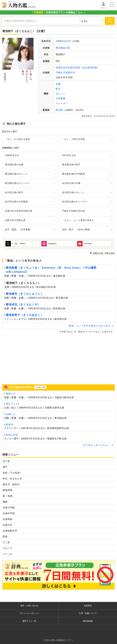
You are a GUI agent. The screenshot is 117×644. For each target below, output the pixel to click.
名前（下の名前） (12, 473)
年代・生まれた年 (12, 479)
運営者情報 (88, 621)
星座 (5, 537)
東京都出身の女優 (14, 165)
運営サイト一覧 (29, 621)
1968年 (60, 41)
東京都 (59, 48)
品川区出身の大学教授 (16, 202)
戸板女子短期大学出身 (73, 211)
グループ (7, 548)
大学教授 (60, 98)
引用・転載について (88, 613)
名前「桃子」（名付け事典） (77, 229)
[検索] (110, 21)
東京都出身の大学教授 (73, 174)
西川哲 (59, 110)
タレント (60, 94)
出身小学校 (9, 508)
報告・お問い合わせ (29, 606)
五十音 (6, 461)
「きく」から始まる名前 (17, 139)
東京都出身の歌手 (71, 165)
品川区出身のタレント (73, 192)
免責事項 (88, 606)
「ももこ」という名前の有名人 (78, 220)
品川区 (67, 48)
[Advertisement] (58, 358)
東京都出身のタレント (16, 174)
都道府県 (7, 490)
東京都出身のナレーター (17, 183)
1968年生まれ (12, 155)
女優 (58, 84)
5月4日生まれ (69, 155)
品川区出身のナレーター (75, 202)
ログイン (103, 8)
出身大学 (7, 525)
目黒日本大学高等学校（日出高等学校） (78, 68)
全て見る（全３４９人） (97, 445)
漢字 (5, 467)
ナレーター (62, 103)
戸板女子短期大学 (65, 73)
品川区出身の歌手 (14, 192)
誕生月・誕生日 (11, 484)
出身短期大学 (10, 531)
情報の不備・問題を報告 (104, 253)
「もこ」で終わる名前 (73, 139)
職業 (5, 502)
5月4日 (67, 41)
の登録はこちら (57, 12)
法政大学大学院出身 (15, 220)
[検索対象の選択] (92, 21)
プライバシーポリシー (29, 613)
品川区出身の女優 (71, 183)
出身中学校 (9, 513)
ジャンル (7, 554)
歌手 (58, 89)
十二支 (6, 542)
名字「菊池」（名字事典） (19, 229)
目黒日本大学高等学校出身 (19, 211)
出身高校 (7, 519)
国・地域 (7, 496)
